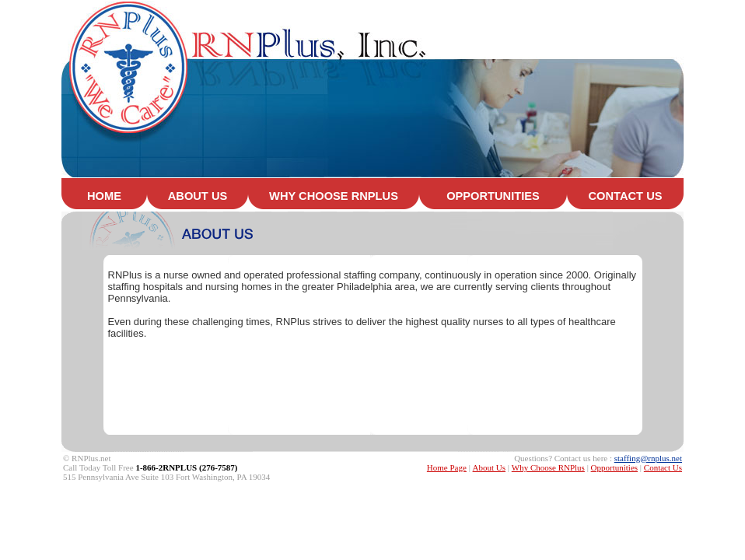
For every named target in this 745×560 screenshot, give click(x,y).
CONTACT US (626, 196)
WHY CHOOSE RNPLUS (334, 196)
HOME (104, 196)
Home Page (447, 467)
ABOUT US (198, 196)
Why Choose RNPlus (548, 467)
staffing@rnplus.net (648, 458)
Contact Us (663, 467)
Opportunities (615, 467)
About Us (489, 467)
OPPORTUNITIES (493, 196)
